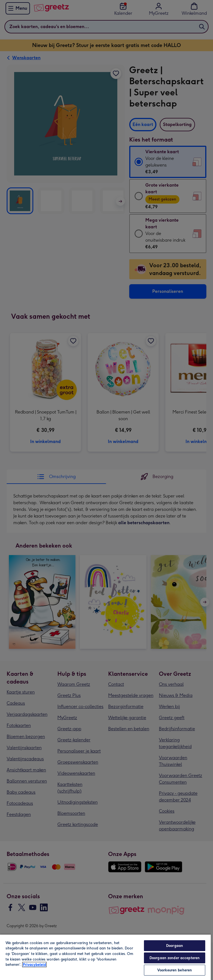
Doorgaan (175, 946)
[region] (105, 957)
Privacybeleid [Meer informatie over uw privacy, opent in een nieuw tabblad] (34, 965)
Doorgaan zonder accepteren (175, 958)
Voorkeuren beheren (175, 970)
